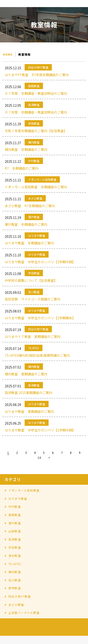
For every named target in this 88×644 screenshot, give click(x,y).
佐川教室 (15, 580)
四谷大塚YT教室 (20, 596)
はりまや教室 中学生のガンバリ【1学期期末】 (40, 318)
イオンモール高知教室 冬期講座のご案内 (36, 187)
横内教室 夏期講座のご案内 (26, 374)
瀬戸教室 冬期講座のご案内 (26, 224)
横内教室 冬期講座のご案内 (26, 149)
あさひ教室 (16, 605)
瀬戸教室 (15, 523)
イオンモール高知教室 (24, 490)
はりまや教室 (18, 498)
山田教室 (15, 531)
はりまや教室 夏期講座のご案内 (29, 411)
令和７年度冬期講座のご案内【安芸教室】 (36, 131)
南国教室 (15, 515)
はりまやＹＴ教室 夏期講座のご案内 (33, 336)
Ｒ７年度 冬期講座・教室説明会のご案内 (36, 93)
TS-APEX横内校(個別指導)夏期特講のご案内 (37, 355)
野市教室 (15, 588)
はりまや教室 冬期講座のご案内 (29, 243)
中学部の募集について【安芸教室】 (31, 280)
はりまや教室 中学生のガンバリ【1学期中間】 (40, 430)
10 (39, 457)
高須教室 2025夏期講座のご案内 (30, 393)
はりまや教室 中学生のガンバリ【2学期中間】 (40, 262)
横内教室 (15, 572)
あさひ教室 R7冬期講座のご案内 (30, 206)
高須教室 (15, 539)
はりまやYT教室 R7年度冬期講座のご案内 (37, 75)
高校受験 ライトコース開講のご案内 (33, 299)
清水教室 (15, 556)
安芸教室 (15, 547)
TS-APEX (15, 564)
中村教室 (15, 507)
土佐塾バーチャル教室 (24, 613)
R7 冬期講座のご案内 (22, 168)
